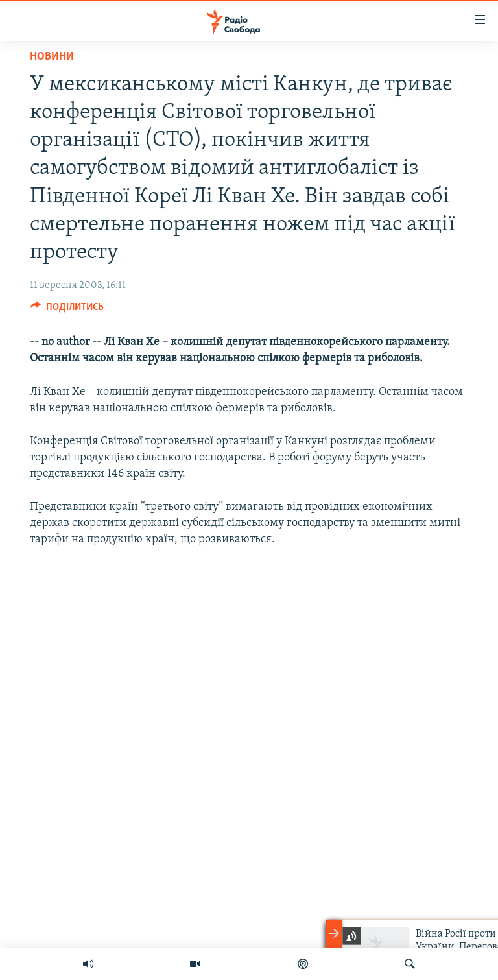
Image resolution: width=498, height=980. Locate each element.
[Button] (67, 310)
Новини (52, 57)
